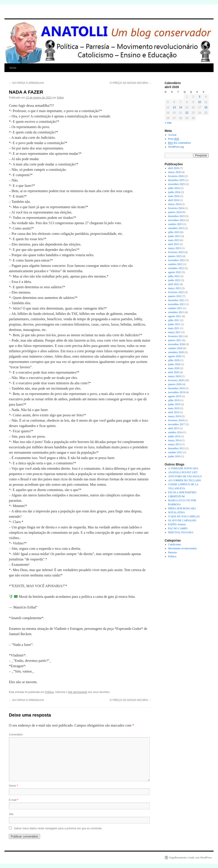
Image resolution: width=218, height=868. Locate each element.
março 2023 (175, 248)
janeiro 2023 (175, 256)
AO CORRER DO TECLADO (185, 480)
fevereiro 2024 (176, 208)
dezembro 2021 (176, 300)
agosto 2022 (175, 272)
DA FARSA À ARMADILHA (26, 83)
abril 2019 (174, 412)
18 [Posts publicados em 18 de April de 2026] (206, 107)
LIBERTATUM (176, 496)
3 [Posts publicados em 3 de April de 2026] (199, 97)
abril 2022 (174, 284)
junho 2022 (174, 280)
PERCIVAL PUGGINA (181, 532)
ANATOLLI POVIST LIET (183, 472)
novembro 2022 (177, 260)
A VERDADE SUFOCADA (183, 468)
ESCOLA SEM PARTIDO (182, 492)
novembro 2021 (177, 304)
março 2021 (175, 332)
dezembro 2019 (176, 388)
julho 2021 (174, 320)
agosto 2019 (175, 396)
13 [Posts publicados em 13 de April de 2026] (174, 107)
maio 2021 (174, 328)
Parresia (173, 552)
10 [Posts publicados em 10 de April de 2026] (199, 102)
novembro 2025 (177, 184)
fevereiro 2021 (176, 336)
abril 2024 (174, 200)
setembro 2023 (176, 228)
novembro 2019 (177, 392)
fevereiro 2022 (176, 292)
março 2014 (175, 440)
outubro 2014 (175, 432)
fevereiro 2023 (176, 252)
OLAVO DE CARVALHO (182, 520)
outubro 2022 (175, 264)
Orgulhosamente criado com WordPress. (191, 858)
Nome (13, 786)
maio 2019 (174, 408)
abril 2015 (174, 428)
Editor (60, 98)
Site (11, 814)
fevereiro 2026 (176, 176)
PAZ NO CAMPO (178, 528)
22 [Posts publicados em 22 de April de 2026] (187, 113)
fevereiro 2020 (176, 380)
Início (13, 68)
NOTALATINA (177, 512)
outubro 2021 (175, 308)
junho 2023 (174, 236)
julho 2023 (174, 232)
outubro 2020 (175, 348)
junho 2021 (174, 324)
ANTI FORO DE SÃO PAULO (185, 476)
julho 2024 (174, 188)
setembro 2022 (176, 268)
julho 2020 (174, 360)
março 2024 (175, 204)
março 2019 (175, 416)
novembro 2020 (177, 344)
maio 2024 (174, 196)
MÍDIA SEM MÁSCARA (182, 508)
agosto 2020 (175, 356)
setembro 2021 (176, 312)
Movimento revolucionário (183, 548)
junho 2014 (174, 436)
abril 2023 (174, 244)
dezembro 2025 (176, 180)
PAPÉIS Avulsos (177, 524)
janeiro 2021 (175, 340)
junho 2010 (174, 456)
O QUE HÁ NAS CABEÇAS (184, 516)
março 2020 (175, 376)
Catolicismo (175, 544)
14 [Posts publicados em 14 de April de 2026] (181, 107)
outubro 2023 (175, 224)
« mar (168, 123)
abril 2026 (174, 168)
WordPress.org (176, 147)
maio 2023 (174, 240)
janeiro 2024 (175, 212)
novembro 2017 (177, 424)
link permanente (78, 692)
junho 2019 (174, 404)
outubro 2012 (175, 452)
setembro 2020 (176, 352)
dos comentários (180, 143)
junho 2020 (174, 364)
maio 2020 (174, 368)
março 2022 (175, 288)
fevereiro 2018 (176, 420)
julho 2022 (174, 276)
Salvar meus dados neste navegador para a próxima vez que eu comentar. (58, 828)
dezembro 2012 (176, 448)
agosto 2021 (175, 316)
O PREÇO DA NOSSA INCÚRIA (130, 83)
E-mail (14, 800)
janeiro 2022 (175, 296)
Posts (174, 139)
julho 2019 (174, 400)
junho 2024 (174, 192)
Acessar (172, 135)
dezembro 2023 (176, 216)
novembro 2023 (177, 220)
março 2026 (175, 172)
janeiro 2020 (175, 384)
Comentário (16, 735)
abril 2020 (174, 372)
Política (49, 692)
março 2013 (175, 444)
